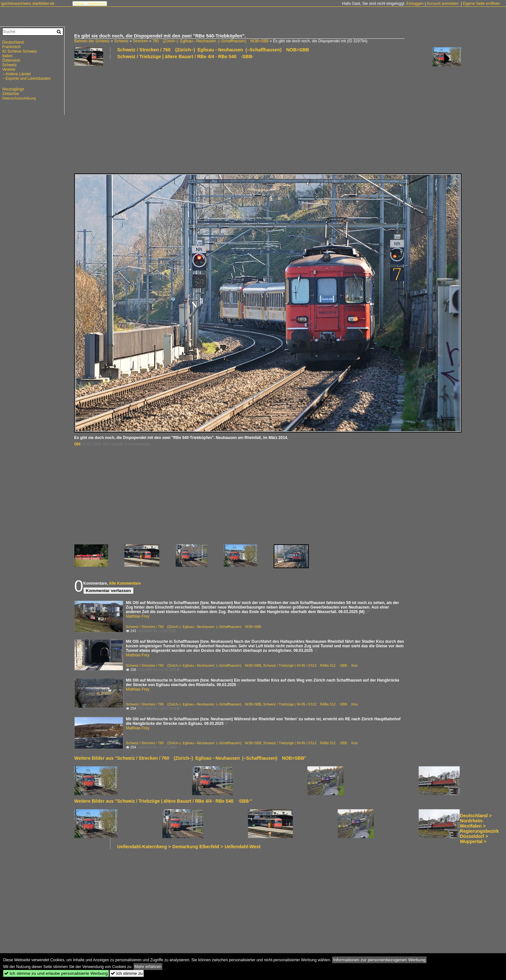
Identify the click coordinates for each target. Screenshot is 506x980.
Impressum (96, 4)
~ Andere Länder (17, 74)
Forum (79, 4)
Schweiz (121, 41)
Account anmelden (443, 4)
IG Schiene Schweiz (20, 51)
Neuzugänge (13, 89)
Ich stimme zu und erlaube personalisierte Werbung (56, 973)
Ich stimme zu (127, 973)
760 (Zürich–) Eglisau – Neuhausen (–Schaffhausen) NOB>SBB (210, 41)
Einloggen (415, 4)
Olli (77, 444)
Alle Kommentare (125, 583)
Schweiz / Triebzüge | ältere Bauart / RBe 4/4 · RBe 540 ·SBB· (185, 57)
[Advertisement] (268, 116)
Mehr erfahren (148, 967)
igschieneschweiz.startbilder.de (28, 4)
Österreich (11, 60)
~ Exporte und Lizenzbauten (26, 78)
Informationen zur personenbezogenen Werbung (379, 960)
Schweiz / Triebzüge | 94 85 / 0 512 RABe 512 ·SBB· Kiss (310, 665)
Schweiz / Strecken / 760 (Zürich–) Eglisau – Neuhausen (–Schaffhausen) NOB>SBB (213, 50)
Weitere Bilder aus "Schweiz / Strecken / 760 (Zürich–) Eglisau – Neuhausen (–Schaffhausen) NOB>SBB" (190, 758)
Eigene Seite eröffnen (481, 4)
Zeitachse (11, 94)
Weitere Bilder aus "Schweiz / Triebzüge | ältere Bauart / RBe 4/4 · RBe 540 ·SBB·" (163, 801)
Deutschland (13, 42)
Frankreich (11, 47)
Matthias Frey (138, 616)
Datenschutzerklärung (19, 98)
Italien (7, 56)
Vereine (9, 69)
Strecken (140, 41)
